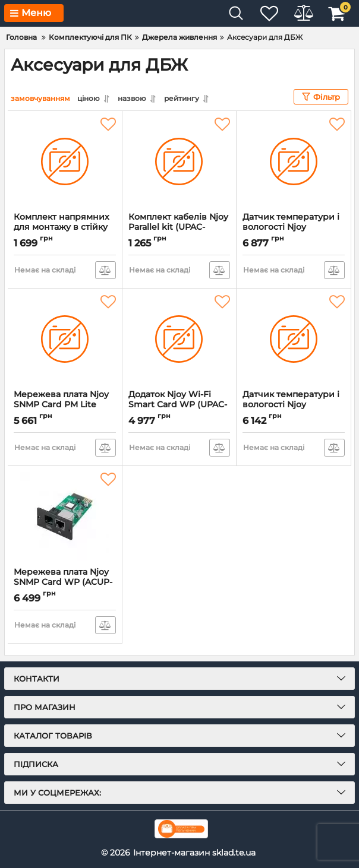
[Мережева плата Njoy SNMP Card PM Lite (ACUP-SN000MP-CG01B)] (65, 339)
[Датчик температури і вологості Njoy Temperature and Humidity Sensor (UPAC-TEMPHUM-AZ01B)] (294, 339)
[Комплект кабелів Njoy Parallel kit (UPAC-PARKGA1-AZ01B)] (179, 161)
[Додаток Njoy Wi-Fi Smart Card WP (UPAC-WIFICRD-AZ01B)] (179, 339)
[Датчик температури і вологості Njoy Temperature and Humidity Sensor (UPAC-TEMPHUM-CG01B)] (294, 161)
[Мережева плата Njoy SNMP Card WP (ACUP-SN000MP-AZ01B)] (65, 517)
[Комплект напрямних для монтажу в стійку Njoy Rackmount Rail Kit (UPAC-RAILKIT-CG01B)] (65, 161)
